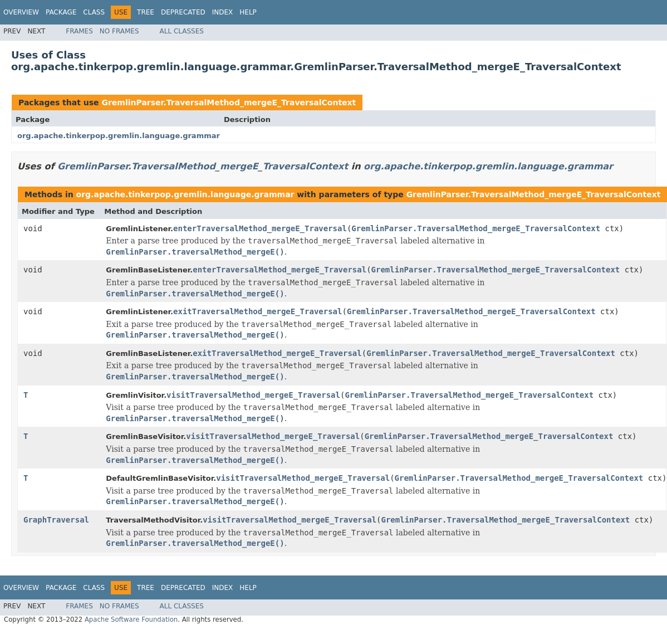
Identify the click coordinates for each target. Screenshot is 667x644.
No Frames (119, 31)
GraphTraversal (56, 520)
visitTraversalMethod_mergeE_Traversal (253, 395)
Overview (21, 12)
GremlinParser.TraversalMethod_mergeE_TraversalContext (229, 103)
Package (61, 12)
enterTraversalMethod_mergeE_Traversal (260, 228)
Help (248, 12)
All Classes (182, 31)
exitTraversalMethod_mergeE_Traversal (258, 311)
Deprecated (183, 12)
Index (223, 12)
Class (94, 12)
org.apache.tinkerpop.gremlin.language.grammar (119, 136)
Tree (146, 12)
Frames (79, 31)
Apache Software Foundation (131, 619)
